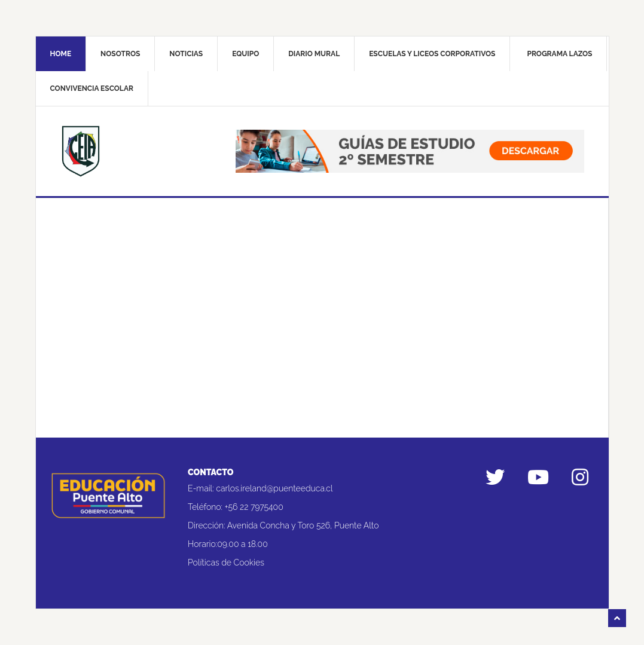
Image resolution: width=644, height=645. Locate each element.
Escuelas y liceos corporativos (432, 54)
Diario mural (314, 54)
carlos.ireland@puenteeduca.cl (274, 488)
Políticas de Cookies (226, 563)
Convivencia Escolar (92, 88)
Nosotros (120, 54)
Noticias (186, 54)
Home (61, 54)
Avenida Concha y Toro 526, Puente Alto (303, 525)
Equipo (245, 54)
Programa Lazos (559, 54)
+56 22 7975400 (254, 507)
